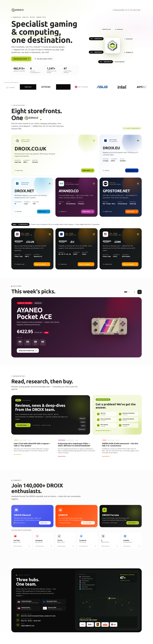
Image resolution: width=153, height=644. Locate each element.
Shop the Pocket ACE (28, 352)
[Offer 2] (129, 293)
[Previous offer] (134, 293)
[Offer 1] (126, 293)
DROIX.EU (119, 29)
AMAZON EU (96, 52)
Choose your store (21, 59)
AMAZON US (96, 39)
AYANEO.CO (129, 52)
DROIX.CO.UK (106, 29)
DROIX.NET (129, 39)
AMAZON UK (106, 62)
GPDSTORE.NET (119, 62)
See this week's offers (43, 59)
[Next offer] (140, 293)
